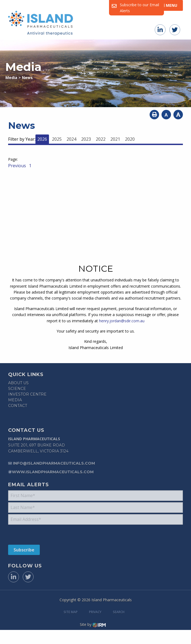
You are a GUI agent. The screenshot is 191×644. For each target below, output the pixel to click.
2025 (57, 139)
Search (119, 620)
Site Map (71, 620)
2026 (42, 139)
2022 (101, 139)
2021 (115, 139)
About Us (18, 383)
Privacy (95, 620)
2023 (86, 139)
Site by (93, 632)
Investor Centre (27, 394)
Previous (18, 166)
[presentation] (41, 538)
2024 (71, 139)
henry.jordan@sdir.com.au (122, 321)
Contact (18, 406)
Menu (169, 5)
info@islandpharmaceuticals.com (54, 465)
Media (15, 400)
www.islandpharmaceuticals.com (53, 474)
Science (17, 389)
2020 (130, 139)
